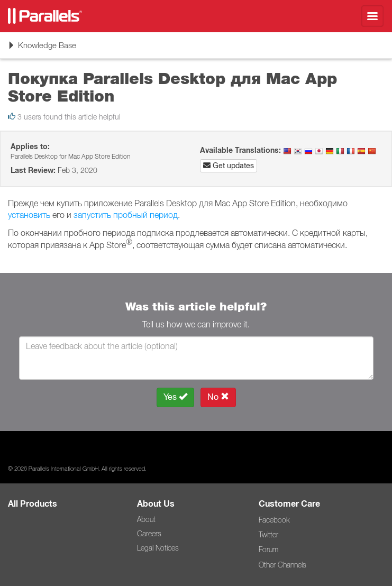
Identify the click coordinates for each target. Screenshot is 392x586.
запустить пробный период (126, 215)
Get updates (229, 166)
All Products (33, 504)
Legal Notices (158, 548)
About (146, 519)
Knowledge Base (42, 49)
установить (29, 215)
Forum (268, 550)
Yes (175, 397)
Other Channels (282, 565)
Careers (149, 534)
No (218, 397)
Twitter (268, 535)
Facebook (274, 520)
